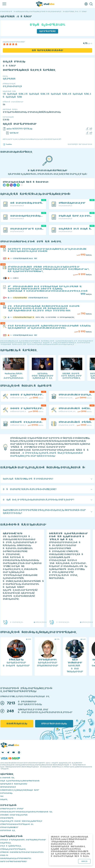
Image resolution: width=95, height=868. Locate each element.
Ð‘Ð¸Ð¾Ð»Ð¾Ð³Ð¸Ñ (13, 86)
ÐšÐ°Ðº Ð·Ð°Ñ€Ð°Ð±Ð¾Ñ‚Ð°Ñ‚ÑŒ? (14, 861)
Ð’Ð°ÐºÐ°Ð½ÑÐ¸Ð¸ (8, 830)
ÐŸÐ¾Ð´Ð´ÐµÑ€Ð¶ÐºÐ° (9, 827)
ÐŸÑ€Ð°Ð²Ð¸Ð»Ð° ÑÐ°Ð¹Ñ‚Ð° (12, 809)
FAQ (2, 796)
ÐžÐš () (84, 861)
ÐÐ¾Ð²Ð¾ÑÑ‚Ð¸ (7, 778)
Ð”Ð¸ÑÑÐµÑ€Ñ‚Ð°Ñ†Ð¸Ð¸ (11, 846)
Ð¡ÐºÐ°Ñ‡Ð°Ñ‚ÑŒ (48, 31)
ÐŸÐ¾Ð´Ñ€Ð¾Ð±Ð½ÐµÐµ (54, 724)
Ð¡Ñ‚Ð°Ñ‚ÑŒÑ (10, 79)
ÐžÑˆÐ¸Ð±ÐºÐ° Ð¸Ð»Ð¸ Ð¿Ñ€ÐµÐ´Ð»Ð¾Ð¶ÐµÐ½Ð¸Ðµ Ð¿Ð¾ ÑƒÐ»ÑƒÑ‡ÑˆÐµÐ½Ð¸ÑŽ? (32, 139)
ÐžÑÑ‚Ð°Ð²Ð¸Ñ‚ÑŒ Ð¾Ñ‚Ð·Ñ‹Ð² (48, 50)
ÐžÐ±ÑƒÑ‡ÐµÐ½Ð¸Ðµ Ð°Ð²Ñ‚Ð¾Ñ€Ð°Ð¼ (16, 858)
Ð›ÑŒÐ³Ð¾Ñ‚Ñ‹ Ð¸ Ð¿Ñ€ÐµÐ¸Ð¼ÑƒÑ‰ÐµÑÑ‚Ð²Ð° (20, 790)
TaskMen (7, 144)
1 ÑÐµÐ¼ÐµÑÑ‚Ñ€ (13, 94)
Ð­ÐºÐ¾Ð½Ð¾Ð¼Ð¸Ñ (9, 787)
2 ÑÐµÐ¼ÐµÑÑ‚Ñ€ (35, 94)
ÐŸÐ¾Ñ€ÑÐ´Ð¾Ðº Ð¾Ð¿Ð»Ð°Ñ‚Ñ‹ (14, 815)
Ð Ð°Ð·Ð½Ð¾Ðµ (6, 793)
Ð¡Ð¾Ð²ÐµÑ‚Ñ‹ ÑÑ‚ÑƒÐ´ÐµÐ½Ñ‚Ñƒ (14, 784)
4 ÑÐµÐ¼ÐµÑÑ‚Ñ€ (78, 94)
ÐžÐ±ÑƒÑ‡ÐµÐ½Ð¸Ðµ (17, 724)
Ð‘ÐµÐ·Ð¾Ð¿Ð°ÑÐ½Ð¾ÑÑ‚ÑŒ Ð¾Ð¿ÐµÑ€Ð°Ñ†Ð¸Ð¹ (21, 821)
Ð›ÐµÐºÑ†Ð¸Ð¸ (6, 843)
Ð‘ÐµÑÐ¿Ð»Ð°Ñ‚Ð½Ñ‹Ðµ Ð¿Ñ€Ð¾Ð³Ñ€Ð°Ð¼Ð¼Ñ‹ (20, 781)
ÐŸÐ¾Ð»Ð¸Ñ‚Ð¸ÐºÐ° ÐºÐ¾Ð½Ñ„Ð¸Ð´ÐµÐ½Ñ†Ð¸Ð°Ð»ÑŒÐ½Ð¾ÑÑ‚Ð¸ (26, 812)
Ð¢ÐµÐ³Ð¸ (4, 799)
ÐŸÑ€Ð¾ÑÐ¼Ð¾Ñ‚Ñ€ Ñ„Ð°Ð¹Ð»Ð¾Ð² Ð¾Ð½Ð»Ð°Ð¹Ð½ (22, 852)
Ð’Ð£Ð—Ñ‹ (4, 855)
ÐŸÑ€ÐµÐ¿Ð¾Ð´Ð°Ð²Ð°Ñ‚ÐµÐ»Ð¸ (13, 849)
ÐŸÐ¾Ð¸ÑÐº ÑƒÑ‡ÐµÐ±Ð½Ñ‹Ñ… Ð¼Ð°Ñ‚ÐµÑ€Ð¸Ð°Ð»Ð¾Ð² (23, 840)
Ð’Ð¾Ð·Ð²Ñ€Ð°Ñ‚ (7, 818)
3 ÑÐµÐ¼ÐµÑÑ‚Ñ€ (57, 94)
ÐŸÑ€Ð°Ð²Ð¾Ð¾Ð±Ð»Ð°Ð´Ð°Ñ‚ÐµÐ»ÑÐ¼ (17, 824)
